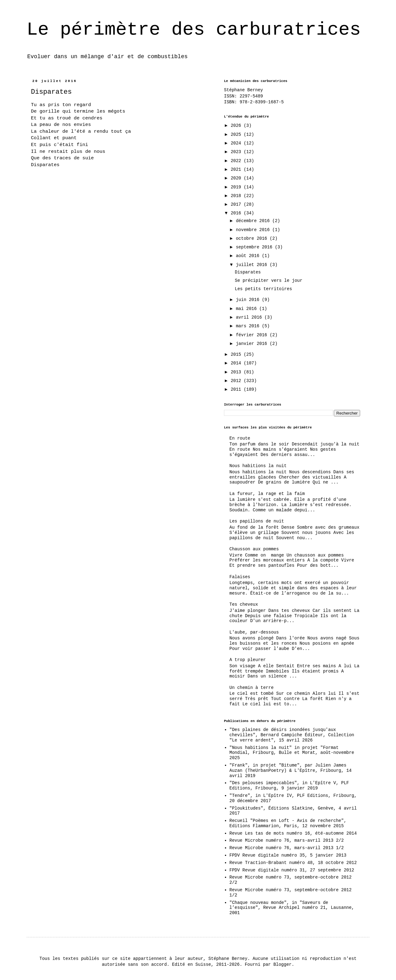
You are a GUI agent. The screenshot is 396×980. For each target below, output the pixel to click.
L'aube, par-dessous (254, 632)
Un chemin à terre (252, 688)
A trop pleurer (248, 660)
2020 (237, 178)
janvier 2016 (253, 344)
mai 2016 (247, 309)
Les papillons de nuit (257, 521)
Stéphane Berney (243, 90)
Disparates (248, 272)
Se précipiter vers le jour (269, 281)
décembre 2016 (254, 221)
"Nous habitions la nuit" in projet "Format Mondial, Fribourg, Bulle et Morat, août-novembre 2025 (292, 753)
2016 (237, 213)
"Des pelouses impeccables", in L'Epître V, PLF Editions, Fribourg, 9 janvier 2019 (289, 786)
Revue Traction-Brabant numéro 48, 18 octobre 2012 (293, 863)
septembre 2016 (255, 247)
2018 (237, 196)
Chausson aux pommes (254, 549)
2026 (237, 126)
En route (240, 438)
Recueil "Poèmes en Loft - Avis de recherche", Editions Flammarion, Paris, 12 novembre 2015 (288, 823)
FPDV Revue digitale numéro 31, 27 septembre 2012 (292, 870)
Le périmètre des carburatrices (194, 30)
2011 (237, 389)
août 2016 (249, 256)
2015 (237, 355)
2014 (237, 363)
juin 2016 (249, 300)
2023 (237, 152)
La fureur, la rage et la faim (267, 494)
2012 (237, 381)
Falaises (240, 577)
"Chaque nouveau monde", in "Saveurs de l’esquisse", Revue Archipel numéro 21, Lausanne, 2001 (292, 908)
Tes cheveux (244, 604)
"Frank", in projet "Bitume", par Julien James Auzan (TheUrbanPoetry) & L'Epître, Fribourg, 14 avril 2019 (291, 771)
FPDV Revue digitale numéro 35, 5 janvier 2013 (288, 855)
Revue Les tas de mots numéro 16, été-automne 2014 (293, 833)
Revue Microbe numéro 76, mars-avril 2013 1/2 (287, 848)
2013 (237, 372)
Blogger (283, 965)
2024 (237, 143)
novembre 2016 (254, 230)
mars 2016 (249, 326)
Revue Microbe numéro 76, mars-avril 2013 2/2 (287, 840)
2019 (237, 187)
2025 (237, 135)
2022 (237, 161)
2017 (237, 204)
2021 (237, 170)
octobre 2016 (253, 239)
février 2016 (253, 335)
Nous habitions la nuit (258, 466)
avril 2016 (250, 317)
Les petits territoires (263, 289)
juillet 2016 (253, 265)
